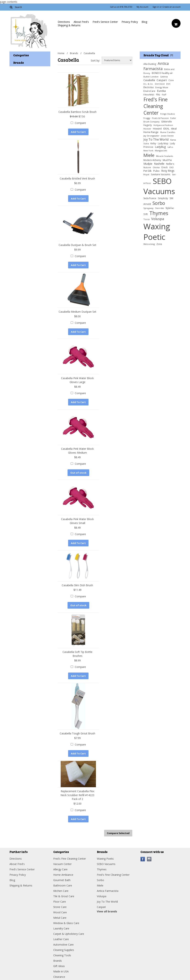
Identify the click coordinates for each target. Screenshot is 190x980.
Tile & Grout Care (64, 895)
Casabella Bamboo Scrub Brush (77, 112)
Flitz (158, 95)
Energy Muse (162, 87)
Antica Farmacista (156, 66)
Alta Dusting (150, 64)
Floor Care (60, 900)
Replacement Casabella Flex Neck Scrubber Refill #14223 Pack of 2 (77, 794)
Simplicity (163, 198)
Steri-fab (159, 208)
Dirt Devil (160, 84)
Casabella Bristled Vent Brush (77, 178)
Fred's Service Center (105, 22)
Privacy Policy (130, 22)
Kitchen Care (61, 890)
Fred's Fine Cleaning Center (155, 106)
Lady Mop (163, 143)
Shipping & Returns (69, 25)
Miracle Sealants (165, 156)
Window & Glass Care (66, 922)
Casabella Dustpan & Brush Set (77, 245)
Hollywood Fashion (163, 125)
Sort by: (95, 60)
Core (171, 80)
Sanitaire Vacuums (161, 174)
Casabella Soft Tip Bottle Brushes (77, 653)
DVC (168, 84)
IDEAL (166, 129)
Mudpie (148, 164)
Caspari (162, 80)
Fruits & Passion (160, 118)
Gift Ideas (59, 965)
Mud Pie (167, 160)
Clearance (59, 975)
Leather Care (61, 938)
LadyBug (160, 147)
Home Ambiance (63, 873)
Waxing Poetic (157, 232)
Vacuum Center (62, 863)
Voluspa (158, 219)
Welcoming (149, 244)
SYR (146, 214)
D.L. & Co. (148, 84)
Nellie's (170, 164)
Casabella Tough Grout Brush (77, 732)
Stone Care (60, 906)
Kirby (153, 143)
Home (61, 53)
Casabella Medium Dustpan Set (77, 311)
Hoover (147, 129)
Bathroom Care (63, 884)
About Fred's (81, 22)
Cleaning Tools (62, 954)
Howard (157, 129)
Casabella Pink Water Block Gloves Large (77, 380)
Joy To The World (156, 139)
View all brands (107, 910)
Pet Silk (148, 171)
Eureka (161, 91)
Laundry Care (61, 927)
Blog (144, 22)
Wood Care (60, 911)
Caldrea (164, 77)
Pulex (156, 171)
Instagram (149, 858)
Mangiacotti (161, 150)
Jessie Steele (167, 136)
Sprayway (148, 208)
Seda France (150, 198)
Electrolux (149, 87)
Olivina (156, 167)
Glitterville (167, 122)
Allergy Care (60, 868)
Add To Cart (78, 132)
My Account (142, 7)
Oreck (164, 167)
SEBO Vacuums (159, 186)
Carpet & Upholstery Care (69, 932)
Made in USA (61, 970)
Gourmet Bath (62, 879)
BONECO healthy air (162, 73)
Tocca (146, 219)
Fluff (164, 95)
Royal (146, 174)
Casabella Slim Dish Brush (77, 584)
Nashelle (159, 164)
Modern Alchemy (152, 160)
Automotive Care (63, 943)
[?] (172, 55)
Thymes (159, 213)
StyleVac (170, 208)
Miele (149, 155)
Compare (80, 123)
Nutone (147, 167)
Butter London (151, 77)
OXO (171, 167)
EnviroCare (149, 91)
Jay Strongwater (151, 136)
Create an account (171, 7)
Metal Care (60, 916)
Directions (64, 22)
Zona (159, 244)
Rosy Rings (168, 171)
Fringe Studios (168, 114)
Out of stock (78, 472)
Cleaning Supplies (64, 949)
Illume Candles (168, 132)
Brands (74, 53)
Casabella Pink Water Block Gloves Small (77, 520)
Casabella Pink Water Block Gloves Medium (77, 450)
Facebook (143, 858)
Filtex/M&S (149, 95)
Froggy (147, 118)
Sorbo (159, 203)
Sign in (156, 7)
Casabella (149, 80)
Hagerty (148, 125)
